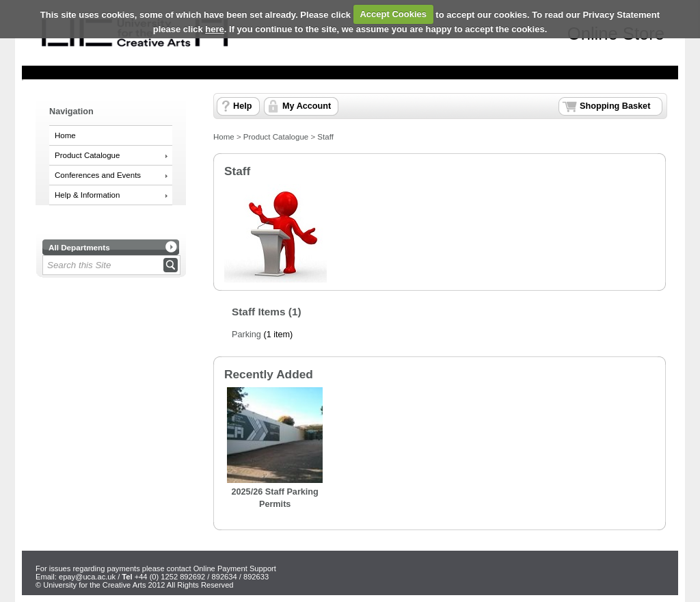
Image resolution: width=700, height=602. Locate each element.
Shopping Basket (615, 106)
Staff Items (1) (267, 312)
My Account (307, 106)
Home (65, 135)
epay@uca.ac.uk (87, 577)
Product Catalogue (87, 155)
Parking (246, 335)
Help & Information (87, 195)
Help (242, 106)
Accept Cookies (393, 14)
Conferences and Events (98, 175)
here (214, 29)
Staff (325, 137)
